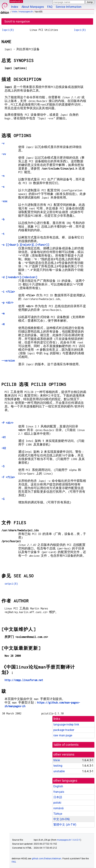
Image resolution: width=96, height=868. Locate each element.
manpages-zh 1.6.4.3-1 (69, 840)
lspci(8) (8, 30)
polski (57, 803)
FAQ (50, 7)
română (58, 808)
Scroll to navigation (17, 21)
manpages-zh (26, 12)
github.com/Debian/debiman (47, 859)
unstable (59, 771)
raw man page (63, 735)
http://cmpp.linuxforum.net (24, 680)
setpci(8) (11, 584)
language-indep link (66, 724)
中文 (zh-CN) (62, 819)
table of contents (66, 745)
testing (58, 766)
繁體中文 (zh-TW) (65, 825)
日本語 (58, 797)
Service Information (69, 7)
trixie (15, 12)
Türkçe (58, 814)
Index (15, 7)
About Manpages (33, 7)
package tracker (64, 730)
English (58, 786)
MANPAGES (16, 1)
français (59, 792)
